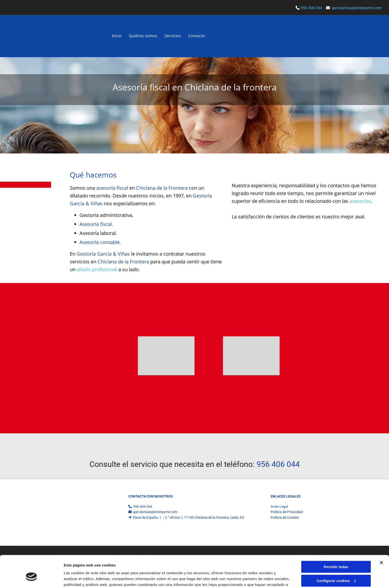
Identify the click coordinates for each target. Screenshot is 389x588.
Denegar (336, 517)
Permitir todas (336, 489)
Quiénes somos (143, 36)
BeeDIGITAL (324, 556)
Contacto (197, 36)
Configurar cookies (336, 503)
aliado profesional (97, 269)
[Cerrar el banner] (381, 485)
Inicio (117, 36)
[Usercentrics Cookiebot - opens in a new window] (31, 526)
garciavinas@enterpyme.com (357, 8)
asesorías (360, 201)
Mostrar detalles (78, 526)
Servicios (173, 36)
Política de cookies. (165, 512)
